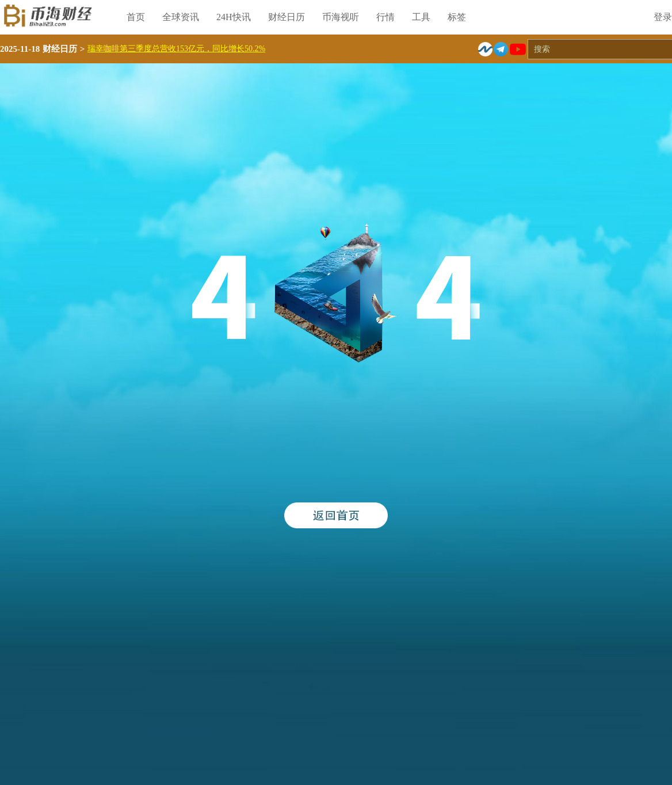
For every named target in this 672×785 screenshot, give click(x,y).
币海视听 (341, 17)
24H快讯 (234, 17)
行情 (385, 17)
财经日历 (287, 17)
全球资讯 (181, 17)
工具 (421, 17)
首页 (136, 17)
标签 (457, 17)
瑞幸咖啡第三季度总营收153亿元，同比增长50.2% (176, 49)
